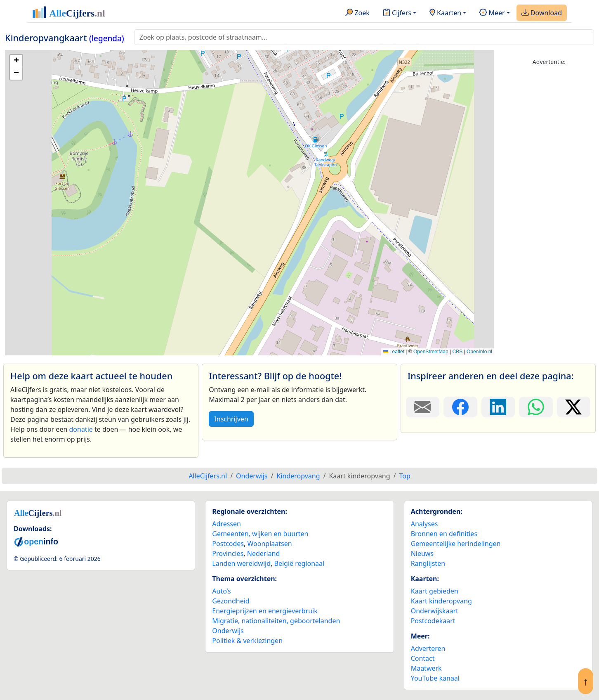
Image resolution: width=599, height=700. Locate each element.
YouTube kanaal (435, 678)
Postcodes (228, 544)
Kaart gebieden (435, 591)
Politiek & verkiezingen (247, 641)
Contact (423, 658)
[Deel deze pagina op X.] (574, 407)
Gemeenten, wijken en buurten (260, 534)
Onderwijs (228, 631)
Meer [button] (492, 13)
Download (542, 13)
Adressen (226, 524)
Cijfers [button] (397, 13)
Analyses (424, 524)
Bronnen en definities (444, 534)
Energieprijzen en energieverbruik (265, 611)
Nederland (264, 553)
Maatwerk (426, 668)
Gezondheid (231, 601)
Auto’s (221, 591)
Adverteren (428, 648)
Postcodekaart (433, 621)
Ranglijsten (428, 563)
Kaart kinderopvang (441, 601)
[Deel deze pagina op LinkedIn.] (498, 407)
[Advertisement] (549, 197)
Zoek (357, 13)
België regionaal (299, 563)
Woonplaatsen (269, 544)
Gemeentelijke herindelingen (456, 544)
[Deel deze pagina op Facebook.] (460, 407)
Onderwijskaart (435, 611)
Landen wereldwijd (241, 563)
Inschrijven (231, 419)
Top (405, 476)
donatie (81, 429)
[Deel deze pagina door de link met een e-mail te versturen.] (423, 407)
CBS (457, 352)
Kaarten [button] (445, 13)
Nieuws (422, 553)
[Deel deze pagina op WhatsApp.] (536, 407)
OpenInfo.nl (479, 352)
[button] (16, 61)
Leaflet (394, 352)
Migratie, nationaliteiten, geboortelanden (276, 621)
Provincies (228, 553)
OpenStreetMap (431, 352)
